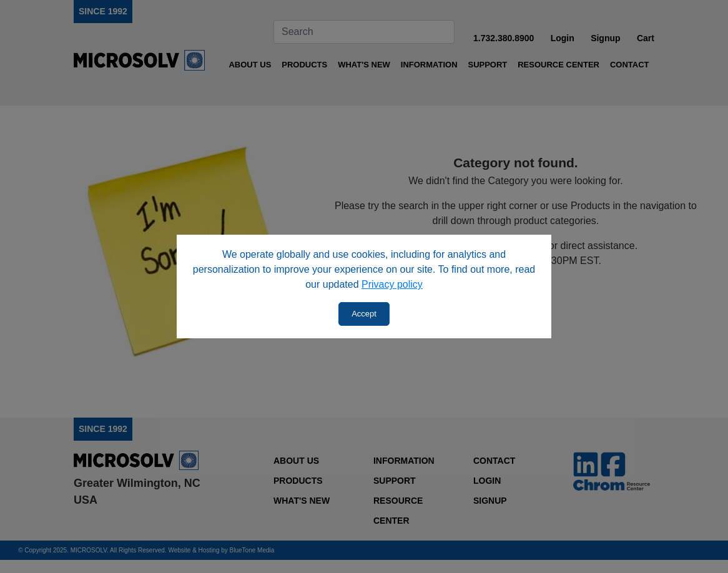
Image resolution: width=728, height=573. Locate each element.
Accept (364, 314)
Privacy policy (392, 284)
